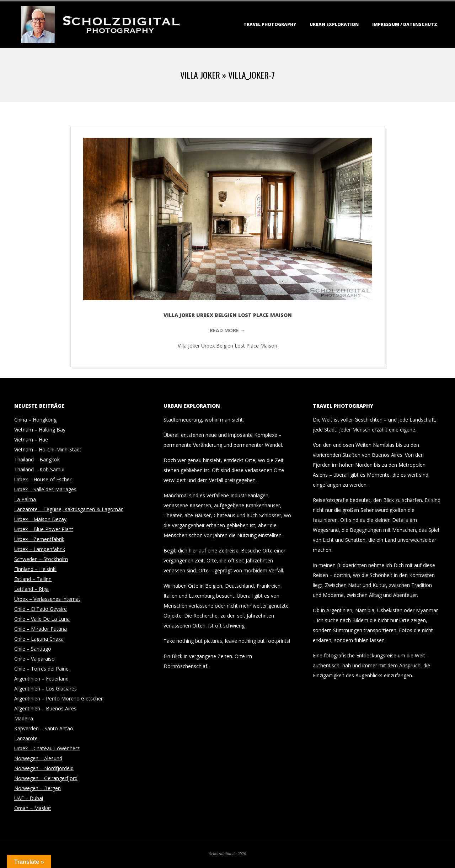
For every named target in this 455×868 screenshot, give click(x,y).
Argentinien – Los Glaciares (45, 689)
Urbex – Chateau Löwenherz (47, 748)
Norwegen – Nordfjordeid (44, 768)
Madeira (24, 718)
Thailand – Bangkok (37, 459)
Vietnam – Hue (31, 440)
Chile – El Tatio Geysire (41, 609)
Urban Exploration (334, 24)
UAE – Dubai (29, 798)
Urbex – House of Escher (43, 479)
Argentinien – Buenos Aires (45, 708)
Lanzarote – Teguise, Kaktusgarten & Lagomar (68, 509)
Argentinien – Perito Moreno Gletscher (58, 698)
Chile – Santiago (33, 649)
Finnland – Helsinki (35, 569)
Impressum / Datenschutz (405, 24)
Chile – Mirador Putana (41, 629)
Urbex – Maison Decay (40, 519)
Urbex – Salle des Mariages (45, 489)
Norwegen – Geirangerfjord (46, 778)
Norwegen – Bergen (38, 788)
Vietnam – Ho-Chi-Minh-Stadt (48, 449)
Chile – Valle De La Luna (42, 619)
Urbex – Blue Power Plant (44, 529)
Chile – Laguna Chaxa (39, 639)
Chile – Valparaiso (34, 659)
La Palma (25, 499)
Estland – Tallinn (33, 579)
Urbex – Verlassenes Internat (47, 599)
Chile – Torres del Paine (41, 669)
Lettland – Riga (31, 589)
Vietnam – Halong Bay (40, 430)
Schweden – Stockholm (41, 559)
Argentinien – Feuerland (41, 679)
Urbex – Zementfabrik (39, 539)
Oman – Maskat (33, 808)
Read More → (227, 330)
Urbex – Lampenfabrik (40, 549)
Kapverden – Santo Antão (44, 728)
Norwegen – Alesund (38, 758)
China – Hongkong (35, 420)
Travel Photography (270, 24)
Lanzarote (26, 738)
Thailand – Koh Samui (39, 469)
